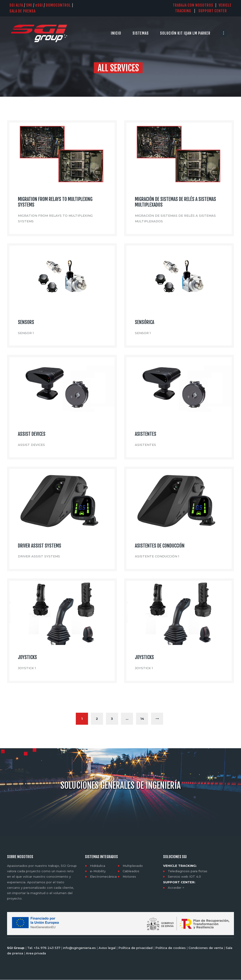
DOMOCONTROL (58, 5)
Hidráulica (98, 866)
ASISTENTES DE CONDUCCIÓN (160, 546)
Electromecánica (103, 877)
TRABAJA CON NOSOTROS (193, 5)
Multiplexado (133, 866)
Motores (129, 877)
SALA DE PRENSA (22, 11)
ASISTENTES (146, 434)
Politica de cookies (171, 948)
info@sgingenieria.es (79, 948)
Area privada (35, 953)
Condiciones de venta (206, 948)
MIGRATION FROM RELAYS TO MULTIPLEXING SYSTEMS (55, 202)
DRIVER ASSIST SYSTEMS (40, 546)
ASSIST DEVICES (32, 434)
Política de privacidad (135, 948)
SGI (39, 5)
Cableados (131, 871)
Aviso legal (107, 948)
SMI (29, 5)
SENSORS (26, 322)
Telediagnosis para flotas (188, 871)
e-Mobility (98, 871)
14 (145, 717)
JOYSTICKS (27, 657)
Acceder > (176, 888)
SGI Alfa (16, 5)
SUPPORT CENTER (215, 11)
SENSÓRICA (145, 322)
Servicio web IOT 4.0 (184, 877)
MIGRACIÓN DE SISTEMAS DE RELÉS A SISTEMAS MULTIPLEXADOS (175, 202)
